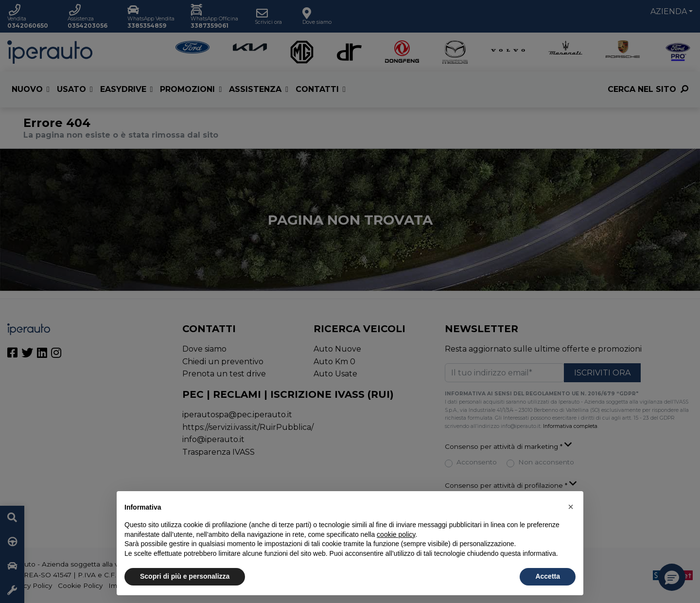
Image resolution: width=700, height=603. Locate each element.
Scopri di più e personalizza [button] (185, 576)
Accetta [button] (548, 576)
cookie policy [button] (396, 534)
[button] (571, 507)
